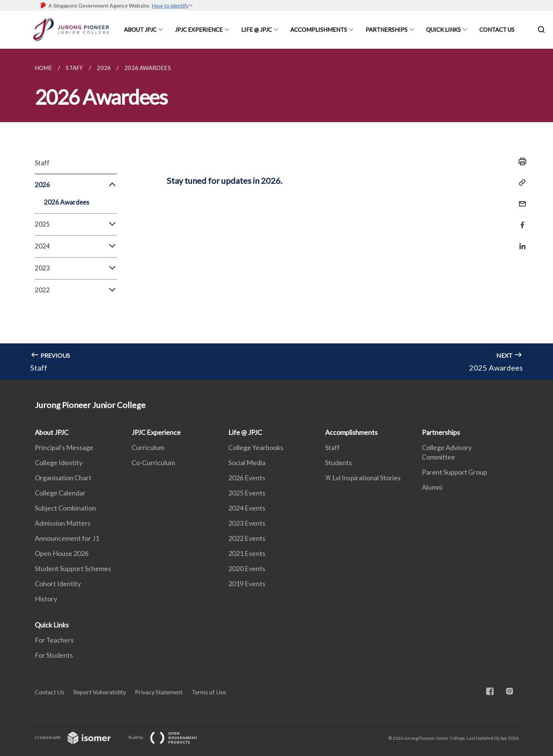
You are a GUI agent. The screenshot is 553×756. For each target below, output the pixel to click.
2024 (76, 246)
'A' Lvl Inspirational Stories (363, 478)
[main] (276, 214)
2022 (76, 290)
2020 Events (247, 568)
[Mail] (520, 199)
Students (338, 463)
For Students (54, 655)
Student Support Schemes (73, 568)
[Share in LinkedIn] (520, 241)
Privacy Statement (159, 692)
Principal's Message (64, 447)
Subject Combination (65, 508)
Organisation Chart (63, 478)
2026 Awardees (67, 202)
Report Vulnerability (100, 692)
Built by (169, 737)
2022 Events (247, 538)
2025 (76, 224)
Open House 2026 (62, 553)
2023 (76, 268)
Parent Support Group (455, 472)
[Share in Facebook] (520, 220)
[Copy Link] (520, 183)
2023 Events (247, 523)
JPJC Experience (199, 29)
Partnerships (386, 29)
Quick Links (443, 29)
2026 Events (247, 478)
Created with (79, 737)
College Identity (59, 463)
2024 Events (247, 508)
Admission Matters (63, 523)
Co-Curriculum (153, 463)
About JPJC (140, 29)
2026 (76, 185)
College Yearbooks (256, 447)
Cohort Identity (58, 584)
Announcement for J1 (67, 538)
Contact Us (497, 29)
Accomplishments (319, 29)
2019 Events (247, 584)
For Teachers (54, 640)
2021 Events (247, 553)
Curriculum (148, 447)
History (46, 599)
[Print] (520, 161)
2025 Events (247, 493)
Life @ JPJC (256, 29)
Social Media (247, 463)
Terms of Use (209, 692)
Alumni (432, 487)
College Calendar (60, 493)
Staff (42, 163)
